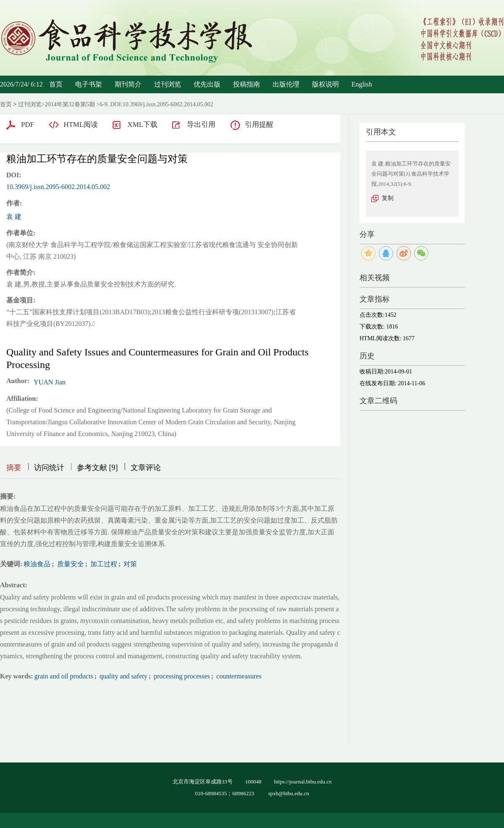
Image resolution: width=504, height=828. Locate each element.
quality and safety (123, 676)
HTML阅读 (81, 125)
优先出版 (207, 84)
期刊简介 (128, 84)
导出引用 (201, 125)
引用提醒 (259, 125)
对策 (129, 564)
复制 (388, 198)
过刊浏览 (168, 84)
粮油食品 (37, 564)
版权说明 (325, 84)
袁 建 (14, 217)
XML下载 (142, 125)
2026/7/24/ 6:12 (21, 84)
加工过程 (103, 564)
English (362, 84)
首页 (56, 84)
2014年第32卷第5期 (70, 104)
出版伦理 (286, 84)
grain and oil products (64, 676)
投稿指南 (247, 84)
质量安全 (70, 564)
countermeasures (238, 676)
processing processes (181, 676)
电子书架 (89, 84)
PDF (28, 125)
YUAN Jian (50, 382)
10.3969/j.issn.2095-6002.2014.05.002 (58, 187)
